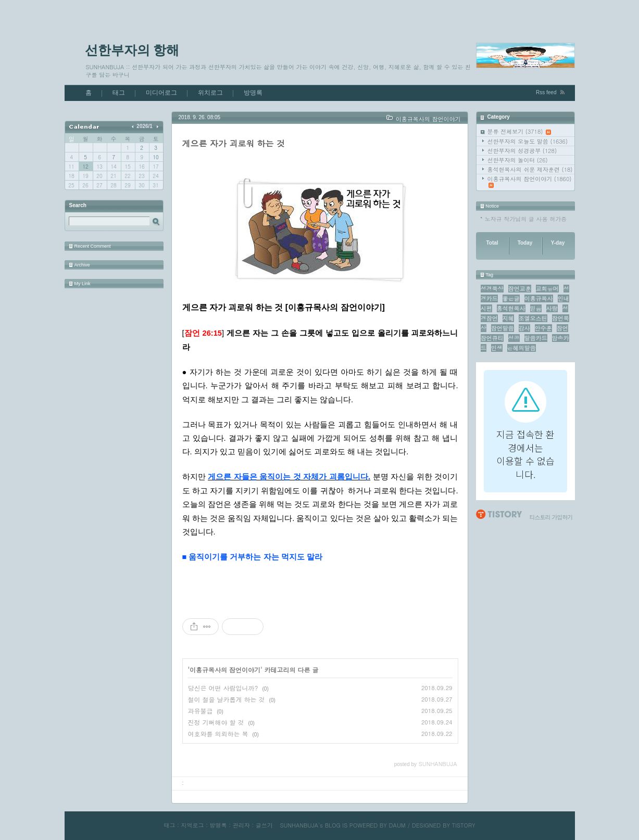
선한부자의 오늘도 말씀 (528, 141)
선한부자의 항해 (132, 50)
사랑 (552, 308)
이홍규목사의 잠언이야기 (530, 181)
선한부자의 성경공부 (522, 151)
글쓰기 (264, 825)
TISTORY (464, 825)
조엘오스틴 (533, 318)
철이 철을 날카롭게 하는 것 (227, 699)
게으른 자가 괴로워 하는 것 (234, 143)
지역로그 (192, 825)
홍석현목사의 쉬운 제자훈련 (530, 169)
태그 (119, 93)
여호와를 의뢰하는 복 (218, 734)
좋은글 (511, 298)
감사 (524, 328)
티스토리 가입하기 (551, 517)
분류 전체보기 (519, 131)
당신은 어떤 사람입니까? (223, 688)
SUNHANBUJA (299, 825)
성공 (514, 338)
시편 (486, 308)
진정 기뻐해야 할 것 (216, 722)
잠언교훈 (520, 289)
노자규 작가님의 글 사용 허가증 (526, 219)
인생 (497, 348)
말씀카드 (536, 338)
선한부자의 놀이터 (518, 160)
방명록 (253, 93)
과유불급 (201, 711)
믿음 (536, 308)
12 (85, 167)
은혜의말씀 (522, 348)
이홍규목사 (539, 298)
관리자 (241, 825)
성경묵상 (492, 289)
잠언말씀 (503, 328)
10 (155, 157)
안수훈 (543, 328)
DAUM (397, 825)
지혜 (508, 318)
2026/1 (145, 126)
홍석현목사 (511, 308)
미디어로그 (161, 93)
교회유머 (547, 289)
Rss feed (546, 92)
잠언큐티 (492, 338)
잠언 (562, 328)
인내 (563, 298)
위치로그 (210, 93)
